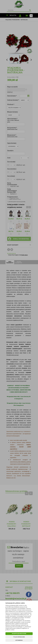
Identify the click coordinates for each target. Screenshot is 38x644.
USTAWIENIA (19, 640)
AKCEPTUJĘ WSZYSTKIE (19, 634)
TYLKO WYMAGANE (19, 637)
